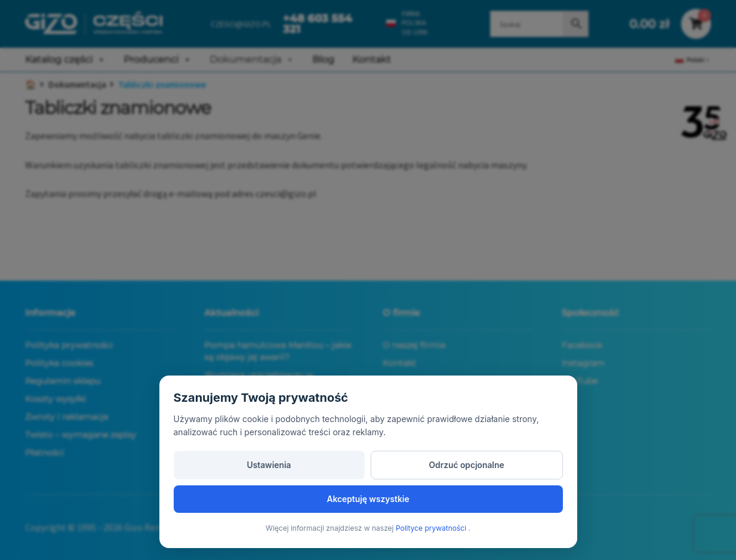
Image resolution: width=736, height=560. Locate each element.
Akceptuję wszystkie (500, 498)
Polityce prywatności (432, 528)
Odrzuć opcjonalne (368, 498)
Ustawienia (236, 498)
